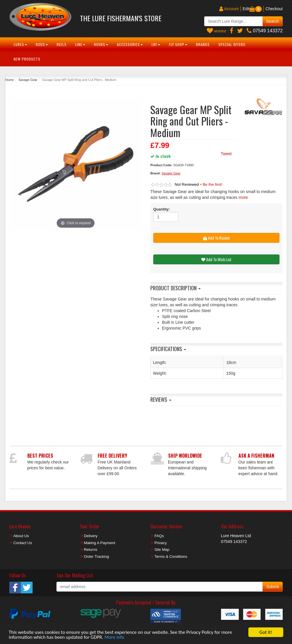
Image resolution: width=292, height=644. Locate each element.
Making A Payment (99, 543)
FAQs (159, 536)
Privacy (161, 543)
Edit (246, 9)
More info (114, 637)
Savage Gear (28, 80)
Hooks (101, 44)
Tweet (226, 154)
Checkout (274, 9)
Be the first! (212, 184)
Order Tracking (96, 557)
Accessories (130, 44)
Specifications (168, 349)
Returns (90, 550)
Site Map (162, 550)
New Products (27, 59)
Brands (203, 44)
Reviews (161, 399)
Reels (62, 44)
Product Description (176, 288)
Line (80, 44)
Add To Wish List (216, 259)
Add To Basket (217, 238)
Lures (20, 44)
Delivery (91, 536)
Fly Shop (178, 44)
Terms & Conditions (171, 557)
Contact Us (23, 543)
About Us (21, 536)
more (243, 197)
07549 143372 (265, 31)
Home (9, 80)
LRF (156, 44)
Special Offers (232, 44)
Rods (42, 44)
